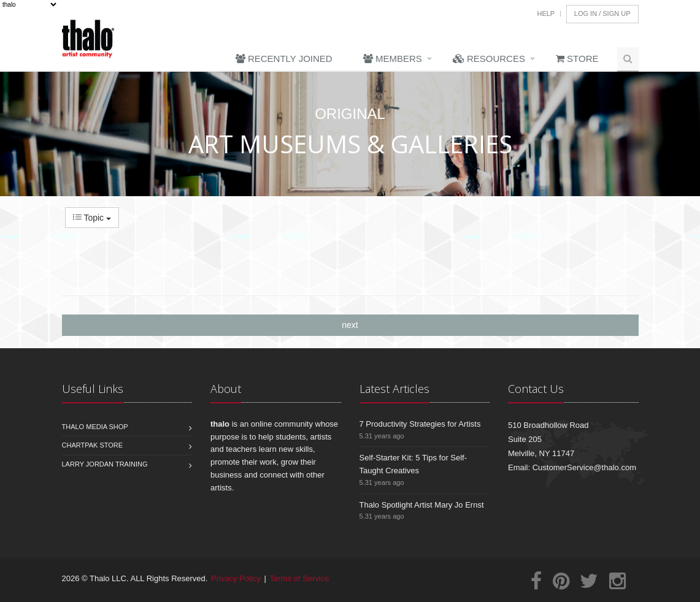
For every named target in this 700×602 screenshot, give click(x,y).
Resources (489, 59)
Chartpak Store (93, 445)
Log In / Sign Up (602, 13)
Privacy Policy (236, 578)
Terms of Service (300, 578)
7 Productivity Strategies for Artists (420, 424)
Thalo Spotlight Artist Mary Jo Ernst (422, 505)
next (350, 325)
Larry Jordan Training (105, 464)
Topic (92, 218)
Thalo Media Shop (95, 427)
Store (577, 59)
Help (546, 13)
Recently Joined (284, 59)
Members (393, 59)
